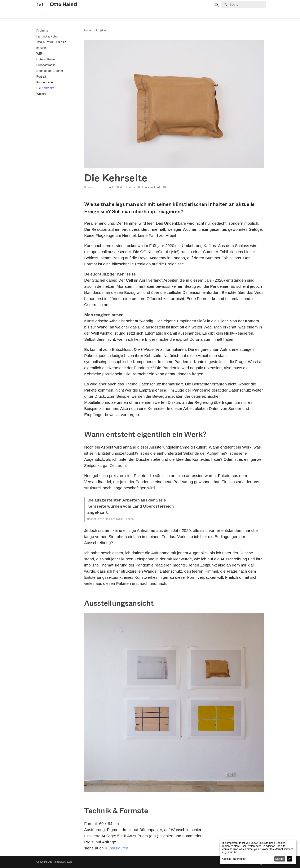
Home (40, 14)
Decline (280, 859)
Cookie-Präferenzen (234, 859)
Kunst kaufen (116, 848)
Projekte (55, 14)
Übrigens (104, 14)
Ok (289, 859)
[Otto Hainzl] (40, 5)
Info (90, 14)
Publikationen (74, 14)
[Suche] (244, 5)
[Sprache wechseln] (217, 5)
